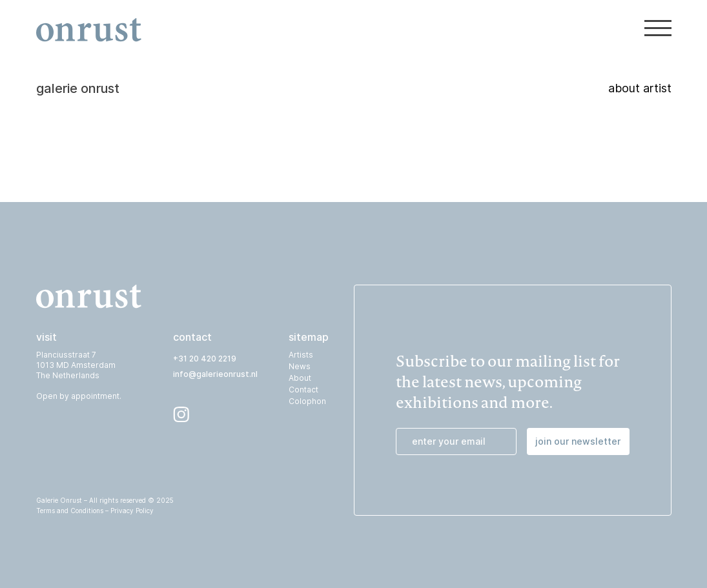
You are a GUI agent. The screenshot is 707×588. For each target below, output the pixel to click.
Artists (301, 355)
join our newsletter (578, 441)
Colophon (307, 401)
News (300, 366)
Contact (303, 390)
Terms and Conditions (70, 511)
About (300, 378)
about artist (640, 69)
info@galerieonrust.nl (215, 374)
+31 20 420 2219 (205, 359)
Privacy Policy (132, 511)
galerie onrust (78, 69)
